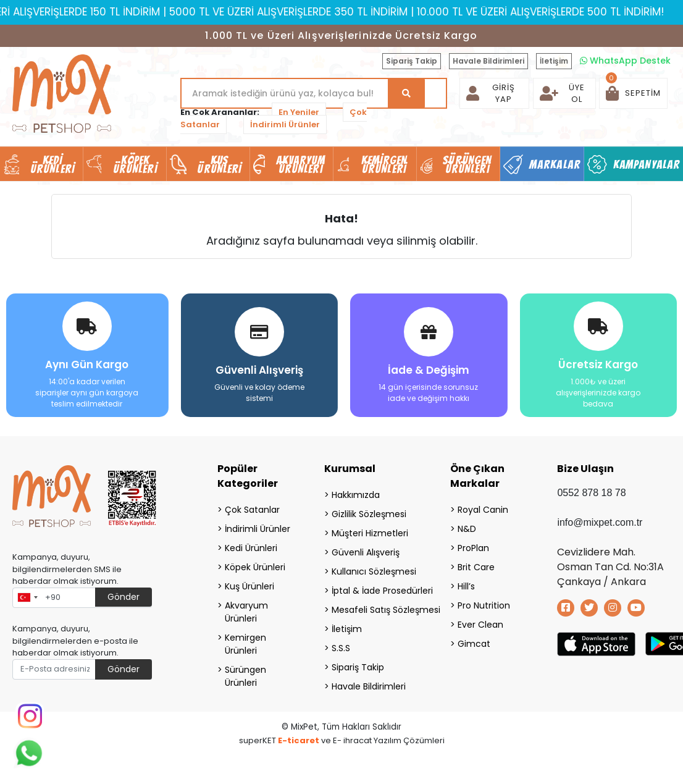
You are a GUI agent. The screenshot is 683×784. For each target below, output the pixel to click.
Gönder (124, 597)
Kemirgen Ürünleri (245, 643)
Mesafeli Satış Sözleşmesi (375, 609)
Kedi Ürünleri (251, 547)
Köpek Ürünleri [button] (135, 164)
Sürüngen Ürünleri (245, 676)
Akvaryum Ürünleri (246, 611)
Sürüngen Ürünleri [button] (467, 164)
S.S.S (341, 647)
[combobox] (27, 597)
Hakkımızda (356, 494)
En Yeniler (299, 112)
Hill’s (466, 586)
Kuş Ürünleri (249, 586)
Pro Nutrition (484, 605)
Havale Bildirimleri (488, 61)
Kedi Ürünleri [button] (52, 164)
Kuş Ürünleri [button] (219, 164)
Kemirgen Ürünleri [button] (384, 164)
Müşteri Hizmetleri (370, 533)
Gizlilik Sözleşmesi (369, 513)
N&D (467, 528)
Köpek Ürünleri (255, 567)
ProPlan (473, 547)
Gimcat (474, 643)
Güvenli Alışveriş (366, 552)
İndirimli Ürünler (285, 124)
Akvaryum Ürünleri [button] (301, 164)
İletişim (554, 61)
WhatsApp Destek (625, 61)
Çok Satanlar (252, 509)
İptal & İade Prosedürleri (375, 590)
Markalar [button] (555, 164)
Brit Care (476, 567)
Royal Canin (483, 509)
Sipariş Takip (412, 61)
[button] (633, 93)
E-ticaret (299, 740)
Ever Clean (480, 624)
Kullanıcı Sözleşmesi (374, 571)
